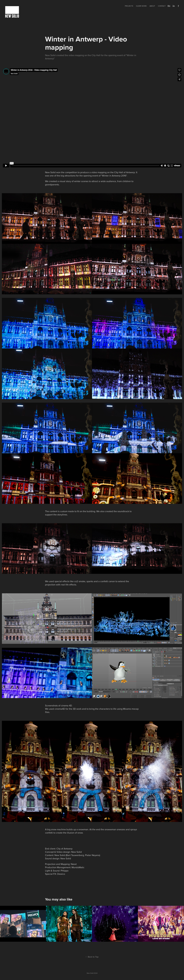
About (152, 6)
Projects (129, 6)
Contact (162, 6)
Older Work (141, 6)
